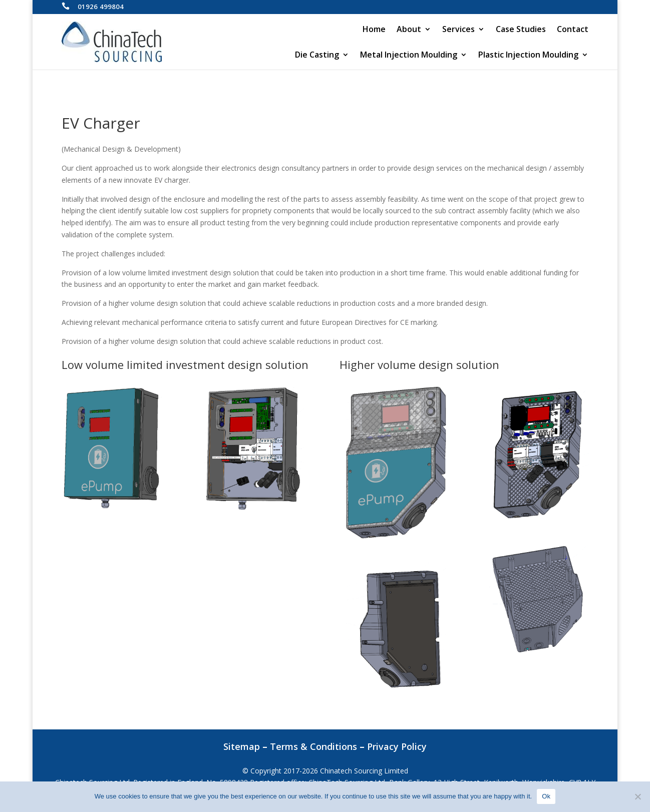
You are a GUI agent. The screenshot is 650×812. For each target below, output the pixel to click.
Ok (546, 796)
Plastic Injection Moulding (528, 56)
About (409, 30)
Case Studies (521, 30)
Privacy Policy (397, 746)
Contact (573, 30)
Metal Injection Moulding (409, 56)
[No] (637, 796)
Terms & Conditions (313, 746)
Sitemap (242, 746)
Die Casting (317, 56)
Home (374, 30)
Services (458, 30)
